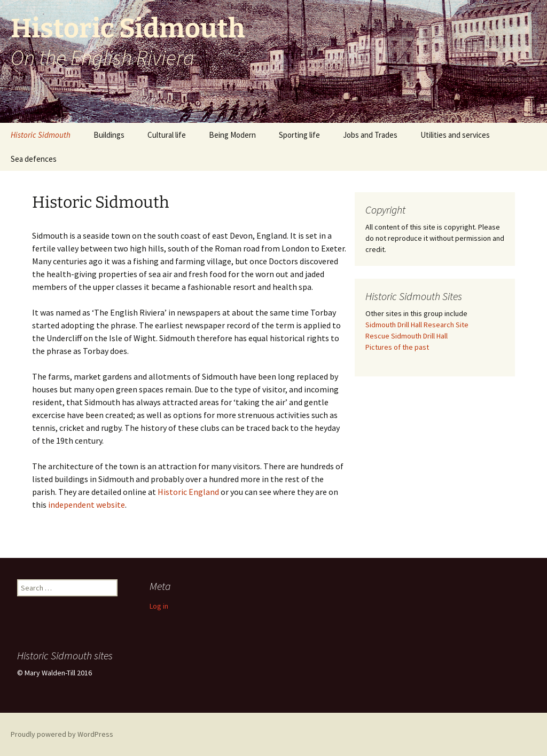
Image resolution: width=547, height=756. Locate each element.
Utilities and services (455, 135)
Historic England (188, 492)
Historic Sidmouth (41, 135)
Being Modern (232, 135)
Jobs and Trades (370, 135)
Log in (159, 606)
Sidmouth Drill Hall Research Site (417, 325)
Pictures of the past (397, 347)
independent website (87, 505)
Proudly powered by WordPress (62, 734)
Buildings (109, 135)
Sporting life (299, 135)
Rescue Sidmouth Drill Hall (407, 336)
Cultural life (167, 135)
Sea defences (34, 159)
